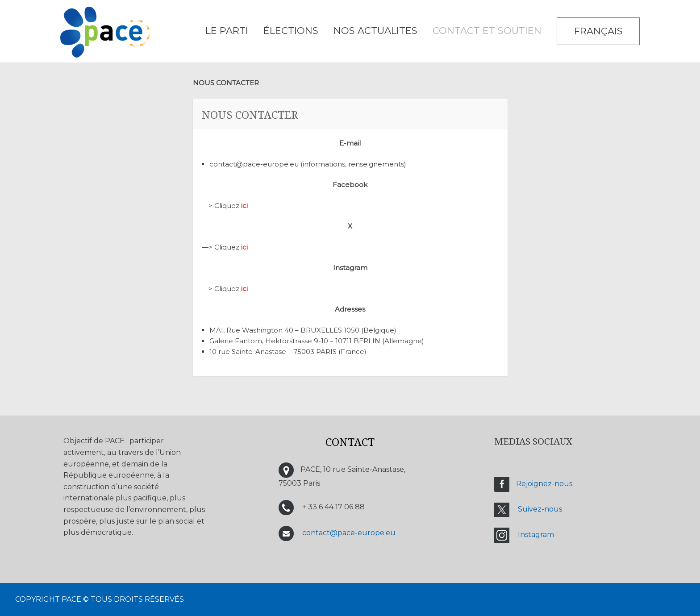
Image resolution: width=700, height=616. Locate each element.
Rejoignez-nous (544, 484)
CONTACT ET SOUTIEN (487, 31)
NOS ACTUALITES (375, 31)
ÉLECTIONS (291, 31)
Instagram (536, 535)
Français (598, 31)
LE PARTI (227, 31)
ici (244, 206)
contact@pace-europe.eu (349, 533)
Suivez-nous (540, 509)
